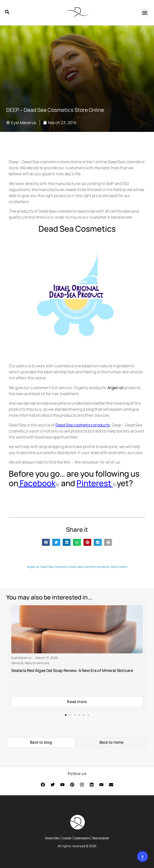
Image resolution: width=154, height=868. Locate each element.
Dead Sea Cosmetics (54, 567)
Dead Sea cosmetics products (83, 425)
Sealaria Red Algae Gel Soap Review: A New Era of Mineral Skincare (72, 670)
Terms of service (101, 838)
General (17, 663)
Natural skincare (37, 663)
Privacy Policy (52, 838)
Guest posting (82, 838)
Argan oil (33, 567)
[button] (145, 13)
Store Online (119, 567)
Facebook (37, 483)
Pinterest (95, 483)
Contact (67, 838)
